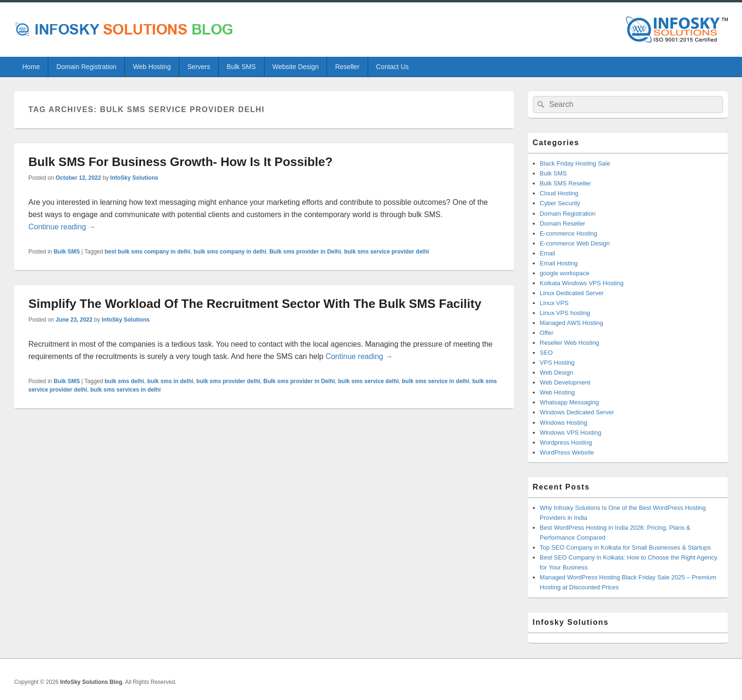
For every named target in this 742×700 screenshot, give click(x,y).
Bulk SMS (241, 67)
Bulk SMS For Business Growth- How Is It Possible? (181, 162)
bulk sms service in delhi (435, 381)
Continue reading (62, 227)
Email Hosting (559, 263)
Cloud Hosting (559, 193)
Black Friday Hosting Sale (575, 163)
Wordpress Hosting (566, 442)
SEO (546, 353)
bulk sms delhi (124, 381)
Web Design (557, 372)
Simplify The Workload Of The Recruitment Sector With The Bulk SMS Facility (255, 304)
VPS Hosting (557, 363)
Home (31, 67)
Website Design (295, 67)
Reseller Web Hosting (570, 343)
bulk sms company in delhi (230, 252)
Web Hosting (152, 67)
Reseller (347, 67)
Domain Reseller (563, 223)
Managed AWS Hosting (572, 323)
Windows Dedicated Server (577, 412)
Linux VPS (554, 303)
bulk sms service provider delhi (386, 252)
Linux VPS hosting (565, 313)
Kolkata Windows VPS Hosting (582, 283)
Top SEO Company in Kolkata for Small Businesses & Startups (625, 547)
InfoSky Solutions (134, 178)
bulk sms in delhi (170, 381)
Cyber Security (560, 203)
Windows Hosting (564, 423)
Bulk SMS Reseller (565, 183)
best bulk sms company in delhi (147, 252)
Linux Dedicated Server (572, 293)
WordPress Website (567, 452)
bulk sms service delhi (369, 381)
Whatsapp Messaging (570, 402)
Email (548, 253)
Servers (199, 67)
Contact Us (393, 67)
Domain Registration (86, 67)
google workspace (565, 273)
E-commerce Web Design (575, 243)
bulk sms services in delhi (126, 390)
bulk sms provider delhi (228, 381)
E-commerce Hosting (569, 233)
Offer (547, 333)
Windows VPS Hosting (571, 433)
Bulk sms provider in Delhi (305, 252)
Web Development (565, 382)
